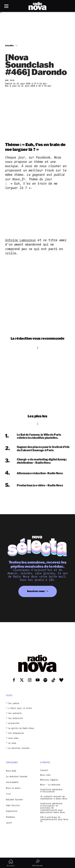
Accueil (11, 863)
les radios (14, 703)
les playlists (16, 718)
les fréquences (16, 733)
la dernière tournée (19, 748)
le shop (12, 743)
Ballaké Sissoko (14, 799)
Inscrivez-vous (36, 591)
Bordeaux (10, 817)
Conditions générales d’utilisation (51, 791)
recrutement (12, 782)
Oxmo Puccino (13, 805)
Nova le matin (13, 788)
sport (9, 823)
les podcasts (15, 713)
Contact (44, 770)
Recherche (38, 863)
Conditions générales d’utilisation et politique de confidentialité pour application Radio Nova (52, 808)
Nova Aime (11, 771)
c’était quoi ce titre (20, 708)
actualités (14, 723)
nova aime (13, 738)
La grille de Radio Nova (21, 728)
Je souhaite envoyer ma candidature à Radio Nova (54, 798)
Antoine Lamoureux (21, 240)
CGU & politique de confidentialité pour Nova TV (54, 819)
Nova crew (45, 775)
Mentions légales (49, 780)
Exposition (12, 811)
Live (8, 794)
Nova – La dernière (50, 785)
